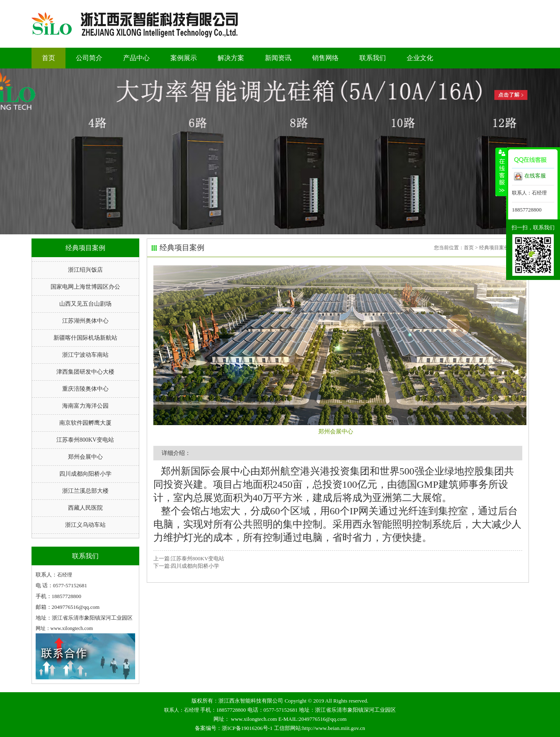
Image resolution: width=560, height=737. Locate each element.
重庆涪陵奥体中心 (85, 389)
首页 (48, 58)
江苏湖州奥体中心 (85, 321)
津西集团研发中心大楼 (85, 372)
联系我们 (373, 58)
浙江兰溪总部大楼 (85, 491)
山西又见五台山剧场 (85, 304)
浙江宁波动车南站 (85, 355)
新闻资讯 (278, 58)
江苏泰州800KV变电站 (85, 440)
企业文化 (420, 58)
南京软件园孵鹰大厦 (85, 423)
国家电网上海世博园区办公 (85, 287)
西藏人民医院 (85, 508)
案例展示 (184, 58)
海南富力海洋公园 (85, 406)
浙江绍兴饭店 (85, 270)
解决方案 (231, 58)
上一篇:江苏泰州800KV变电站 (189, 558)
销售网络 (325, 58)
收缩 (501, 172)
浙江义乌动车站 (85, 525)
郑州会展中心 (85, 457)
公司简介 (89, 58)
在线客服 (530, 176)
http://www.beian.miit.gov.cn (333, 728)
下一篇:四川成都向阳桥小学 (187, 566)
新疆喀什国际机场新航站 (85, 338)
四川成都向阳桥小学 (85, 474)
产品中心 (136, 58)
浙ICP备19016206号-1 (247, 728)
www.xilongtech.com (254, 719)
